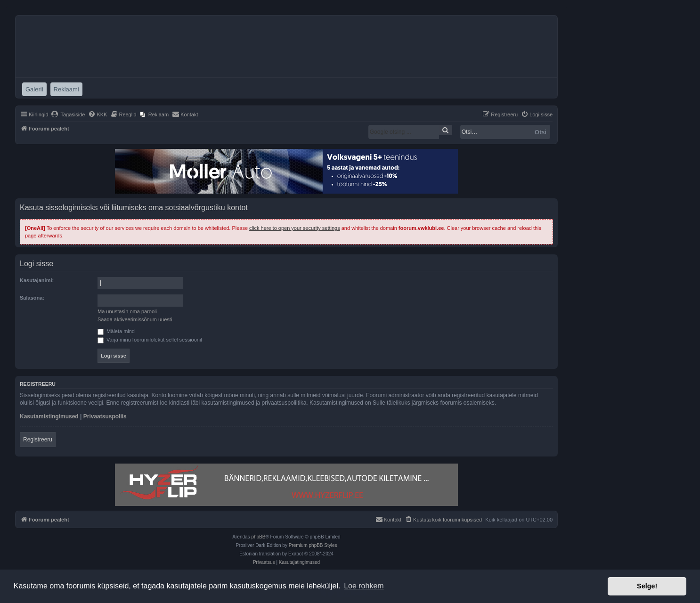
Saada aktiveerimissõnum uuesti (135, 319)
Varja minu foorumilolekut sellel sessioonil (150, 340)
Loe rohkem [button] (364, 586)
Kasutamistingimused (49, 416)
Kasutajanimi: (37, 280)
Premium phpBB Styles (313, 545)
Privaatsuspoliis (105, 416)
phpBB (258, 537)
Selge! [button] (647, 586)
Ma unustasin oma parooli (127, 311)
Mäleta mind (116, 331)
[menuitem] (68, 114)
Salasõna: (32, 298)
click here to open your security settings (295, 228)
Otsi (541, 132)
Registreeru (38, 440)
